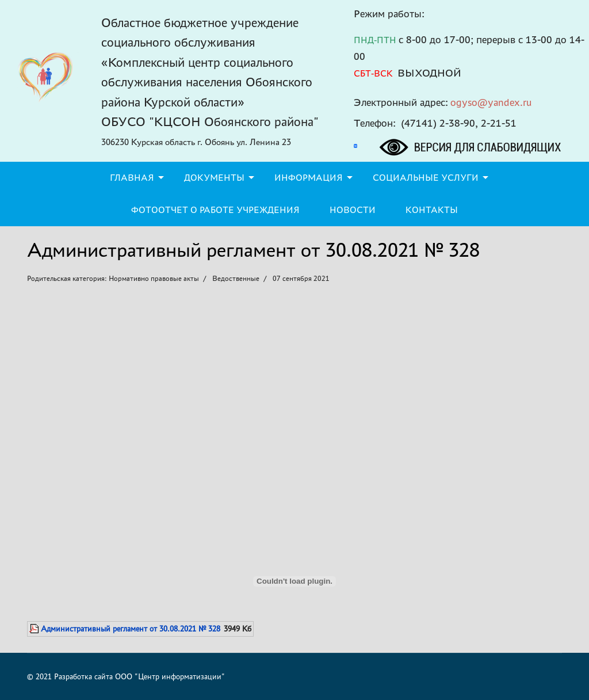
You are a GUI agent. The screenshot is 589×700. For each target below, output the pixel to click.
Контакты (432, 210)
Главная (132, 178)
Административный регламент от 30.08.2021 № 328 (131, 629)
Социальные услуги (426, 178)
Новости (353, 210)
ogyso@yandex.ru (491, 102)
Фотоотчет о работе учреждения (215, 210)
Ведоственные (236, 278)
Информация (309, 178)
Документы (214, 178)
